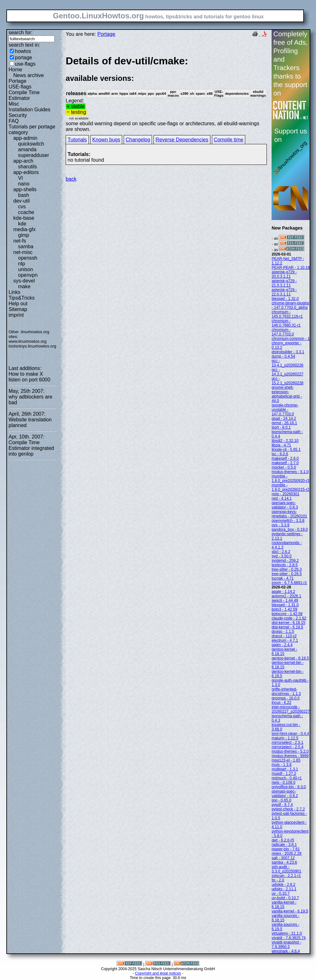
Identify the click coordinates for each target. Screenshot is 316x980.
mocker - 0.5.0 (284, 467)
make (24, 286)
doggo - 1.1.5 (283, 632)
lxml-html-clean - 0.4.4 (290, 734)
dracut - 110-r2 (284, 636)
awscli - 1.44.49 (285, 600)
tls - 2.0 (278, 880)
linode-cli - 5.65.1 (286, 450)
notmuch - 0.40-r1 (287, 778)
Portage (17, 81)
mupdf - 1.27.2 (284, 774)
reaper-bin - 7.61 (286, 849)
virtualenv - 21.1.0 (287, 933)
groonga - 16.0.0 (286, 698)
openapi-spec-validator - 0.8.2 (285, 794)
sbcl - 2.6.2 (281, 552)
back (71, 179)
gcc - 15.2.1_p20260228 (287, 381)
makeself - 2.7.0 (285, 463)
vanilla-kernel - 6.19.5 (290, 911)
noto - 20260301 (285, 494)
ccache (26, 212)
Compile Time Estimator (24, 95)
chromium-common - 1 (291, 339)
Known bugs (106, 140)
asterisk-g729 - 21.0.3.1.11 (284, 283)
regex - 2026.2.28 (286, 853)
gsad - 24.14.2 (284, 419)
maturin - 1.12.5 (285, 738)
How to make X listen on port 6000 (30, 377)
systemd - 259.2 (285, 561)
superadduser (34, 155)
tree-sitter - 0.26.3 (287, 569)
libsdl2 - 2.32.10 (285, 441)
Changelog (138, 140)
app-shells (25, 189)
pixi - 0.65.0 (281, 800)
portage (23, 58)
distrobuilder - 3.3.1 (288, 352)
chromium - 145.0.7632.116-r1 (287, 314)
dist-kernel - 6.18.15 (288, 623)
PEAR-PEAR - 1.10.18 (291, 268)
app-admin (25, 138)
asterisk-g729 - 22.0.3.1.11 (284, 292)
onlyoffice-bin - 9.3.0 (289, 787)
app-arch (23, 161)
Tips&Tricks (22, 298)
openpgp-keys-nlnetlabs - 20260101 (289, 514)
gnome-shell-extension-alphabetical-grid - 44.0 (287, 394)
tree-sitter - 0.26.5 (287, 574)
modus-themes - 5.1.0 (290, 472)
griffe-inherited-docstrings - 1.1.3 (286, 691)
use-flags (25, 64)
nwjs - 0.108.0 (283, 782)
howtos (23, 51)
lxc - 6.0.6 (280, 454)
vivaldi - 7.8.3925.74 (289, 938)
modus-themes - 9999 (290, 756)
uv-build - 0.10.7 (285, 898)
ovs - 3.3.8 (280, 525)
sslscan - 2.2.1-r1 (286, 876)
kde (22, 224)
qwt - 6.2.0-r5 (283, 840)
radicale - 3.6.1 (284, 845)
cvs (22, 207)
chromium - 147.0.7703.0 (283, 332)
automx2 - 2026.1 (286, 596)
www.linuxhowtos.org (28, 341)
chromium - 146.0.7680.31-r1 (286, 323)
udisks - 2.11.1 (284, 889)
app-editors (26, 172)
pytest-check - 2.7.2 (288, 809)
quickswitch (31, 144)
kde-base (24, 218)
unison (26, 269)
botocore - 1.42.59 (287, 614)
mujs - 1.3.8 (282, 765)
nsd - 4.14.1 (282, 498)
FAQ (14, 121)
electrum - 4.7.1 (285, 640)
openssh (28, 258)
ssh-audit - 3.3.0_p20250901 (286, 869)
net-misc (23, 252)
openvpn (28, 275)
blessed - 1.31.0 (285, 605)
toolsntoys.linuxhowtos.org (32, 346)
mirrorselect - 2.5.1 (287, 743)
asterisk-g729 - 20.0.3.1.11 (284, 274)
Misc (14, 104)
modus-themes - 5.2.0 (290, 751)
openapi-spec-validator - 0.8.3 (285, 505)
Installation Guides (30, 110)
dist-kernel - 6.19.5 (287, 627)
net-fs (20, 241)
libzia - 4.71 (281, 445)
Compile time (229, 140)
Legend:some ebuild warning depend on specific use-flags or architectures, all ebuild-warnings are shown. (166, 93)
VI (20, 178)
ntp (22, 264)
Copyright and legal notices (158, 973)
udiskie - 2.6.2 (283, 885)
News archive (29, 75)
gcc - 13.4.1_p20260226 (287, 363)
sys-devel (24, 281)
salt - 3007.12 (283, 858)
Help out (18, 304)
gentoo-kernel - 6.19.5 (290, 658)
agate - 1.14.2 (283, 592)
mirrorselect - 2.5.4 (287, 747)
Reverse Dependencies (182, 140)
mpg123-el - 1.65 (286, 760)
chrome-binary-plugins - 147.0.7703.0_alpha (290, 305)
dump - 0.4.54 (283, 356)
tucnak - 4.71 (283, 578)
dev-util (22, 201)
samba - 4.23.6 (284, 862)
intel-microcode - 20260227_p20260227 (291, 709)
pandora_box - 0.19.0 (290, 529)
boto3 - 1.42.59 (284, 609)
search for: (21, 32)
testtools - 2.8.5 (285, 565)
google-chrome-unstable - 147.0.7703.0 (285, 410)
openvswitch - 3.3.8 (288, 521)
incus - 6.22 (281, 703)
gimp (24, 235)
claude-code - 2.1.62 (289, 618)
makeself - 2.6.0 (285, 458)
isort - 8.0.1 (281, 427)
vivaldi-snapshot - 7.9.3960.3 (286, 944)
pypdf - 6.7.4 (282, 805)
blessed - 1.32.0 (285, 299)
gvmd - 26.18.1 (284, 423)
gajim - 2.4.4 (282, 645)
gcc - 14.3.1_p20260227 (287, 372)
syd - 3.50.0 (282, 556)
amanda (27, 149)
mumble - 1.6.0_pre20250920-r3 (290, 478)
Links (14, 292)
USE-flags (20, 87)
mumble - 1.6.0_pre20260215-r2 (290, 487)
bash (24, 195)
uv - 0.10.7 (281, 893)
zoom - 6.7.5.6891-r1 (289, 583)
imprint (16, 315)
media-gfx (24, 229)
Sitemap (18, 309)
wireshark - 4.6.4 (286, 951)
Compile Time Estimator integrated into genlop (31, 448)
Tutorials (77, 140)
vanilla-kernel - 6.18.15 (284, 905)
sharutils (28, 167)
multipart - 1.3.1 (285, 769)
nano (24, 184)
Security (18, 115)
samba (26, 247)
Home (15, 70)
